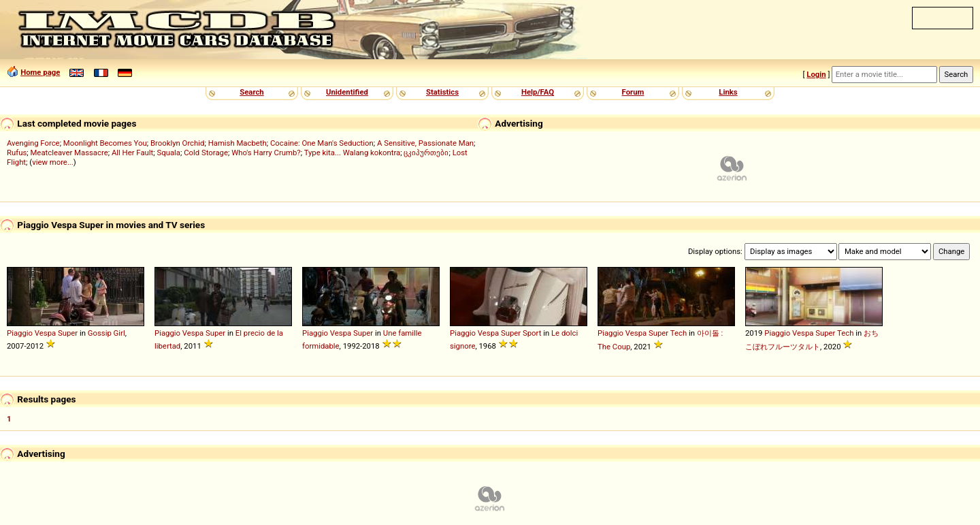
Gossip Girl (107, 333)
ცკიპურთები (426, 153)
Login (816, 74)
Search (251, 92)
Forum (633, 92)
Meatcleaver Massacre (69, 153)
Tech (679, 333)
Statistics (442, 92)
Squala (169, 153)
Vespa (45, 333)
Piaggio (20, 333)
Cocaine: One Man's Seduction (322, 143)
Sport (532, 333)
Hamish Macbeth (238, 143)
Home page (40, 72)
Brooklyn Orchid (177, 143)
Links (728, 92)
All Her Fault (132, 153)
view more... (53, 162)
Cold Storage (206, 153)
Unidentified (347, 92)
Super (68, 333)
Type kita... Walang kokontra (353, 153)
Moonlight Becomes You (105, 143)
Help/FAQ (538, 92)
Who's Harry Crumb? (266, 153)
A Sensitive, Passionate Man (425, 143)
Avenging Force (33, 143)
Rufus (17, 153)
